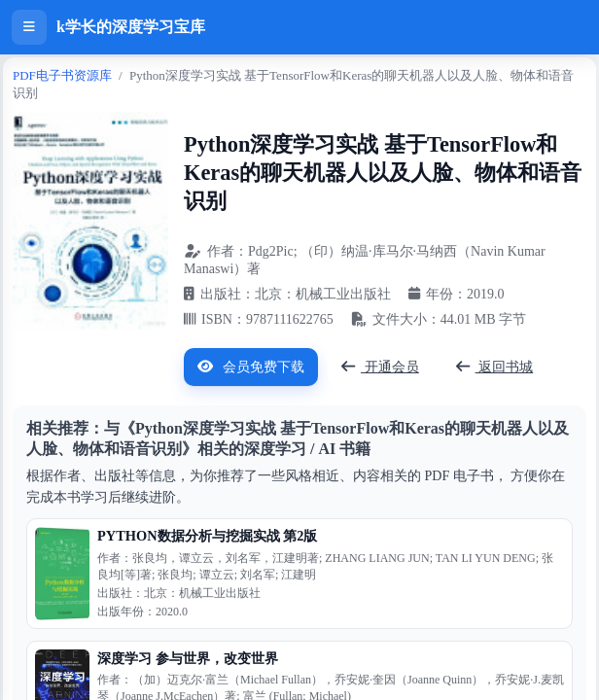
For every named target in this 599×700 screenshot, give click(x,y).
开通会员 (380, 367)
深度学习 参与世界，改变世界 (188, 658)
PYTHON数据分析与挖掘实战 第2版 (207, 536)
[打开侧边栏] (29, 27)
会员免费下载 (251, 367)
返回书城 (495, 367)
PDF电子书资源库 (62, 75)
